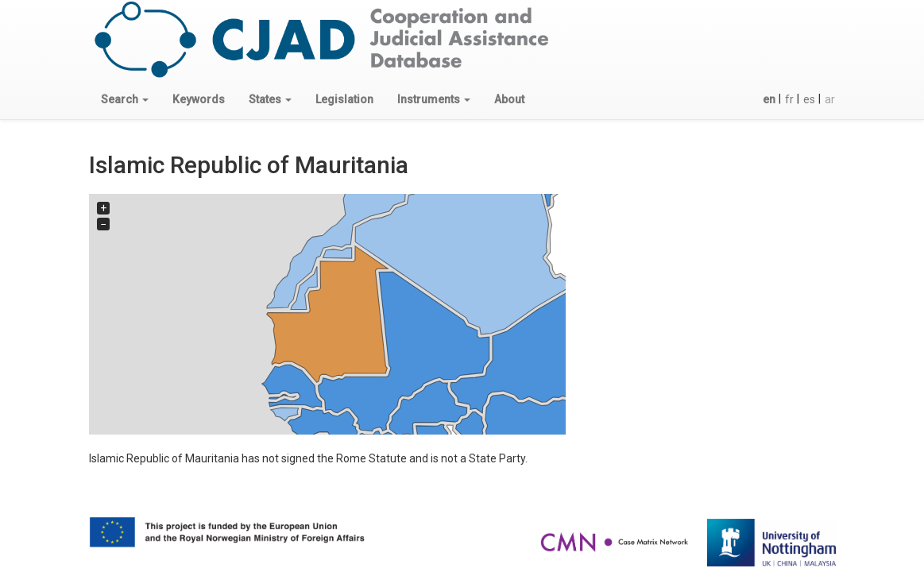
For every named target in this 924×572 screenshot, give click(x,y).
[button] (125, 99)
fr (789, 99)
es (809, 99)
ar (830, 99)
